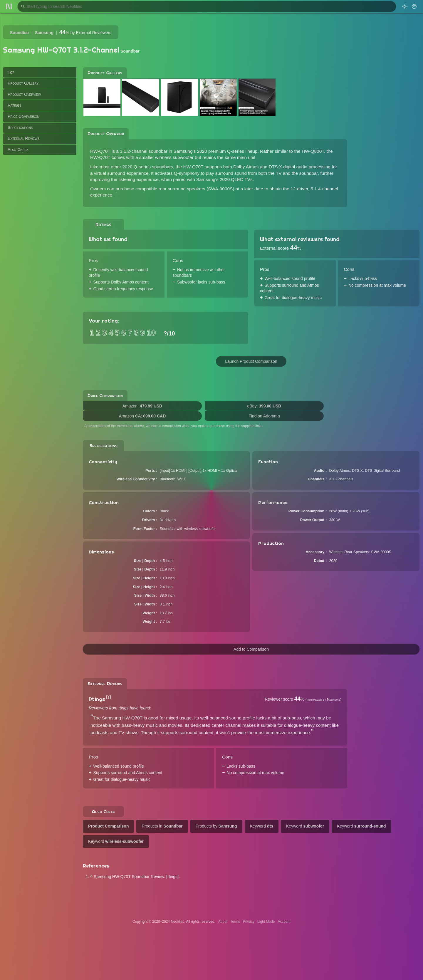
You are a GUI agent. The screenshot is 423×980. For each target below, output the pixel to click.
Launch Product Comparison (251, 361)
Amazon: (142, 406)
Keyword (262, 826)
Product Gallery (23, 83)
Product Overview (24, 94)
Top (11, 72)
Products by (216, 826)
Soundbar (20, 33)
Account (284, 922)
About (223, 922)
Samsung (44, 33)
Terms (235, 922)
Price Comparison (23, 116)
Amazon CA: (142, 416)
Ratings (15, 105)
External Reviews (23, 138)
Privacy (249, 922)
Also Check (18, 150)
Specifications (20, 127)
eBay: (264, 406)
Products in (162, 826)
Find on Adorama (264, 416)
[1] (109, 697)
